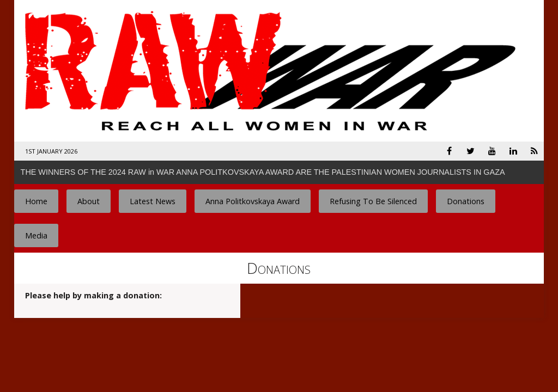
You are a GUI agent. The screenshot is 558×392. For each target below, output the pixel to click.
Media (36, 235)
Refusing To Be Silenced (373, 201)
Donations (466, 201)
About (89, 201)
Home (36, 201)
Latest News (153, 201)
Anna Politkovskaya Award (253, 201)
